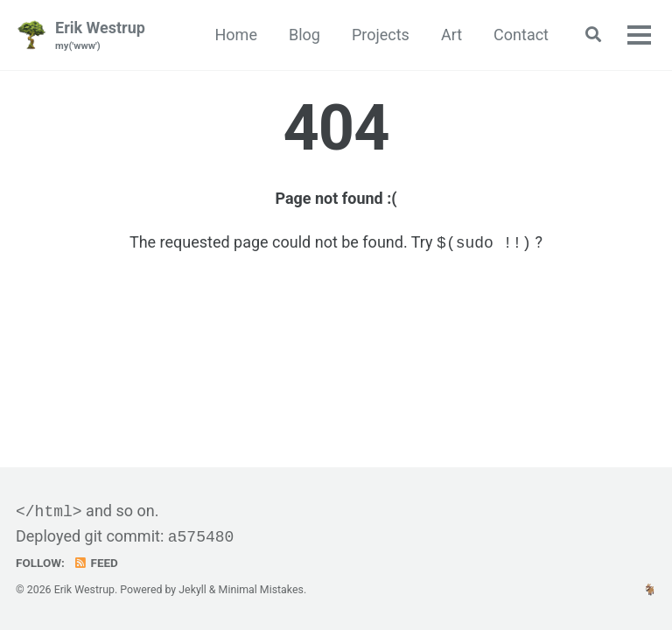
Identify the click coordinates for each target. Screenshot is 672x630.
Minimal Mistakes (261, 590)
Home (236, 35)
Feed (95, 563)
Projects (381, 35)
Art (451, 35)
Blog (304, 35)
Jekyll (192, 590)
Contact (521, 35)
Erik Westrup (100, 36)
